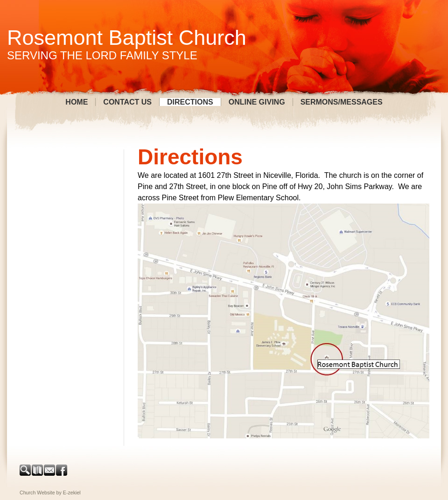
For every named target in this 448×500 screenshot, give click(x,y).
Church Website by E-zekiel (50, 493)
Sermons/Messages (342, 102)
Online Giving (257, 102)
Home (77, 102)
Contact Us (127, 102)
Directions (190, 102)
